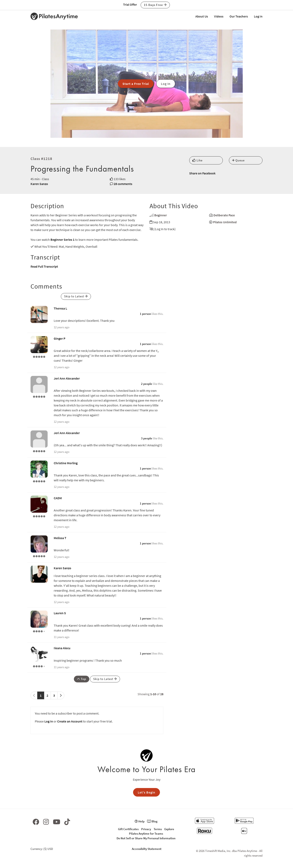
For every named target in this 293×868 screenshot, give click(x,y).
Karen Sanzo (39, 184)
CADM (58, 498)
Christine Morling (66, 463)
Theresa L (60, 308)
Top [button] (82, 679)
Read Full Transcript (44, 266)
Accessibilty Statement (147, 849)
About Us (202, 16)
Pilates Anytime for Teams (146, 834)
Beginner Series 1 (62, 240)
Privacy (146, 829)
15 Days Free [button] (155, 5)
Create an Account (70, 721)
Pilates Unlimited (225, 222)
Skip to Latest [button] (76, 296)
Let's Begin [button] (146, 792)
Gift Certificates (128, 829)
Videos (219, 16)
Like (197, 160)
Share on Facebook (202, 173)
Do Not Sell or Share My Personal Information (146, 838)
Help (140, 821)
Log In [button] (166, 84)
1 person (145, 314)
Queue (238, 160)
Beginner (161, 215)
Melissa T (60, 538)
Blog (152, 821)
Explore (169, 829)
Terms (158, 829)
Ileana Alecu (62, 648)
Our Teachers (239, 16)
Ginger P (60, 338)
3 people (147, 438)
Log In (258, 16)
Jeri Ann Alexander (67, 378)
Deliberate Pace (224, 215)
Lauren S (60, 613)
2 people (147, 384)
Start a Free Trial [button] (136, 84)
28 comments (123, 184)
